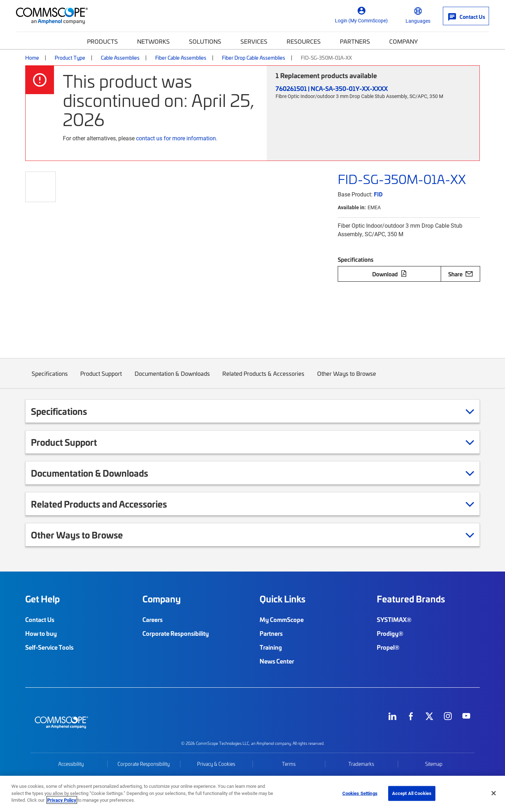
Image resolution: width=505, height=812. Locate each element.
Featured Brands (411, 599)
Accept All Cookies (412, 793)
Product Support (101, 379)
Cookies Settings (360, 793)
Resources (304, 41)
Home (32, 58)
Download (390, 274)
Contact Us (40, 619)
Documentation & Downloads (172, 379)
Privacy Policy (62, 800)
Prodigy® (390, 633)
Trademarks (361, 764)
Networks (153, 41)
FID (378, 194)
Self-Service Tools (49, 647)
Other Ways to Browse (347, 379)
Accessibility (71, 764)
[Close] (494, 793)
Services (254, 41)
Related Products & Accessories (264, 379)
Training (271, 647)
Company (404, 41)
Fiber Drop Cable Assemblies (254, 58)
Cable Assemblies (120, 58)
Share (460, 274)
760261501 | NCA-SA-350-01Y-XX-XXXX (332, 88)
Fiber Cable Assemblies (181, 58)
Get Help (42, 599)
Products (102, 41)
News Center (277, 661)
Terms (289, 764)
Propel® (388, 647)
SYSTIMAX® (394, 619)
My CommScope (282, 619)
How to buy (41, 633)
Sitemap (434, 764)
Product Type (70, 58)
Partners (355, 41)
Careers (153, 619)
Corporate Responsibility (176, 633)
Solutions (205, 41)
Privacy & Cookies (216, 764)
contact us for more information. (177, 138)
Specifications (50, 379)
